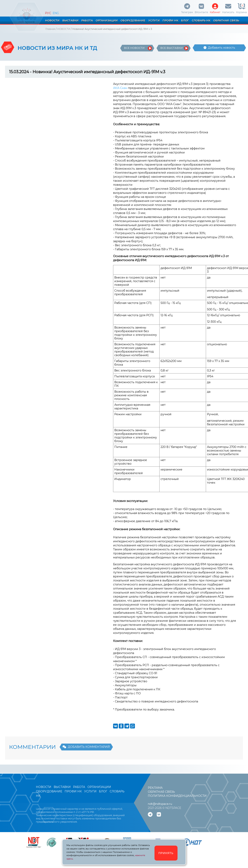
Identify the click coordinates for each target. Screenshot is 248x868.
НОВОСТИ (52, 20)
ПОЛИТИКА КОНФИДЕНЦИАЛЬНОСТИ (177, 796)
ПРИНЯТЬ (166, 853)
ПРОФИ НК (170, 20)
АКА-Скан (120, 88)
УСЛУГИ (154, 20)
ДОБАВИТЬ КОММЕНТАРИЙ (86, 747)
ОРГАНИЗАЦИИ (107, 20)
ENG (56, 13)
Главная (50, 29)
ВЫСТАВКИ (70, 20)
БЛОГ (185, 20)
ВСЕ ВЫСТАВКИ (172, 48)
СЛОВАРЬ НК (201, 20)
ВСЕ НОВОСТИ (134, 48)
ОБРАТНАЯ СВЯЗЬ (226, 20)
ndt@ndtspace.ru (160, 804)
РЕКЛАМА (155, 788)
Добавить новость (219, 48)
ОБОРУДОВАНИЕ (133, 20)
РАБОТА (87, 20)
